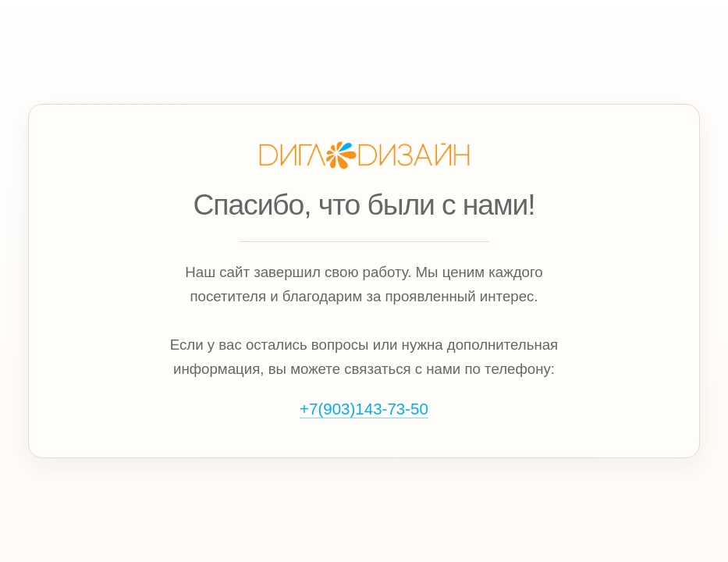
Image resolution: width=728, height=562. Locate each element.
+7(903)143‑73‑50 (364, 409)
